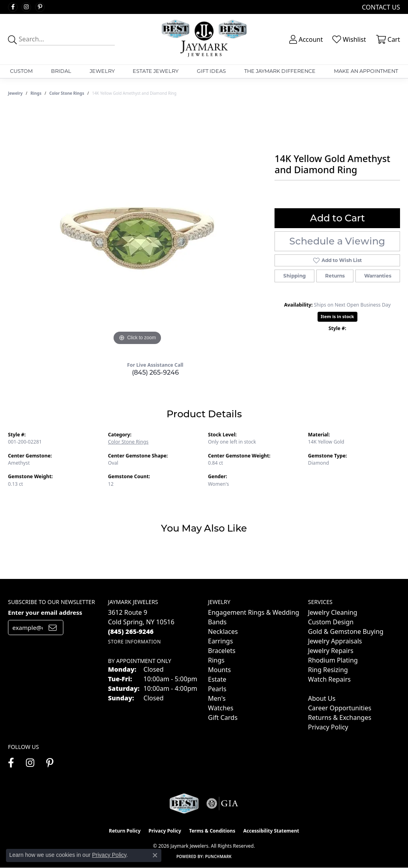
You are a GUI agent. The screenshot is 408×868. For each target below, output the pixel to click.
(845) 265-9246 (155, 372)
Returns (335, 276)
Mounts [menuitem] (219, 670)
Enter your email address (45, 612)
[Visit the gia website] (222, 803)
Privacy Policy (328, 727)
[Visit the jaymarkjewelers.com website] (184, 803)
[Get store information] (134, 642)
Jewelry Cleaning (333, 612)
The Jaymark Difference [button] (280, 71)
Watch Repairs (329, 679)
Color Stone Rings (67, 93)
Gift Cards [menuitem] (223, 717)
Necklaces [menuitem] (223, 631)
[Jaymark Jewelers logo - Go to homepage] (204, 39)
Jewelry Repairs (331, 651)
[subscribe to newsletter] (53, 628)
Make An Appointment (366, 71)
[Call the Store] (131, 631)
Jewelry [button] (102, 71)
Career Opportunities (340, 708)
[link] (380, 7)
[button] (305, 39)
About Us (322, 698)
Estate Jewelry (156, 71)
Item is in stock (337, 316)
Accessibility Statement (271, 831)
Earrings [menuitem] (221, 641)
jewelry (15, 93)
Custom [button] (21, 71)
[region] (137, 228)
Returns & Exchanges (340, 717)
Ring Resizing (328, 670)
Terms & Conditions (212, 831)
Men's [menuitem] (217, 698)
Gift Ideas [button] (211, 71)
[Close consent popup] (155, 855)
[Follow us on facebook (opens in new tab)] (13, 7)
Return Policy (125, 831)
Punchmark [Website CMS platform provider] (219, 856)
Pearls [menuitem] (217, 689)
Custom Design (331, 622)
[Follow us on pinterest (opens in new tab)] (40, 7)
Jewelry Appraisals (335, 641)
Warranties (378, 276)
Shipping (294, 276)
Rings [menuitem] (216, 660)
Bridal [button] (61, 71)
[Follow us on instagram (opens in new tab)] (26, 7)
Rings (36, 93)
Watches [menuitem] (221, 708)
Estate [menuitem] (217, 679)
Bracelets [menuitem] (222, 651)
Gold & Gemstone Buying (346, 631)
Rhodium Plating (333, 660)
